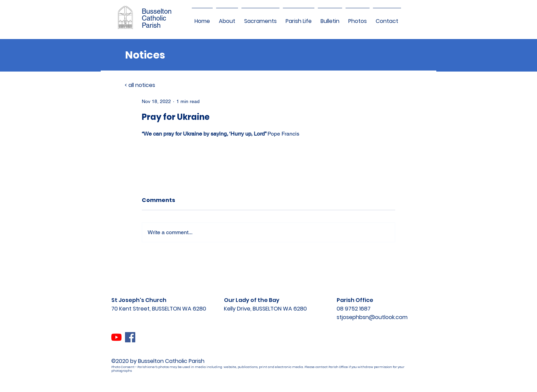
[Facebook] (130, 337)
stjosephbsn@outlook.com (372, 317)
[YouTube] (116, 337)
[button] (227, 18)
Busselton (157, 11)
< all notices (140, 85)
